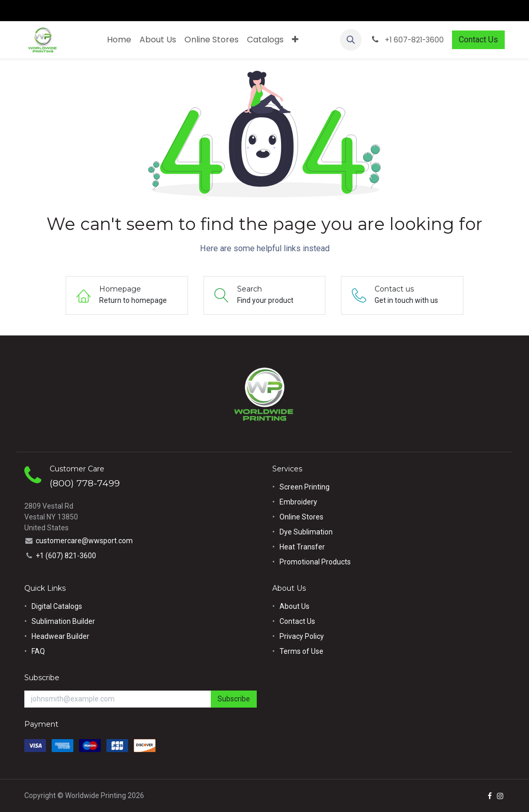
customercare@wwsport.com (84, 541)
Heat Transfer (302, 547)
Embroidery (298, 502)
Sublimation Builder (63, 621)
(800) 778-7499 (85, 483)
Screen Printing (305, 487)
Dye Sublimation (306, 532)
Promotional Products (315, 562)
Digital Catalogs (57, 606)
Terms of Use (301, 651)
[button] (351, 40)
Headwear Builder (60, 636)
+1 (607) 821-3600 (66, 556)
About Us (294, 606)
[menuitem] (119, 40)
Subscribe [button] (234, 699)
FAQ (38, 651)
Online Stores (302, 517)
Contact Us (478, 40)
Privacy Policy (302, 636)
